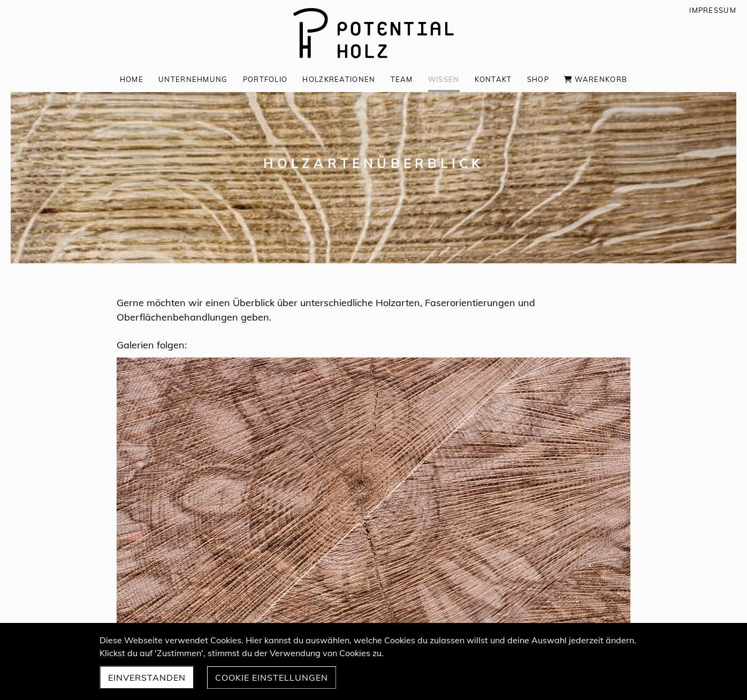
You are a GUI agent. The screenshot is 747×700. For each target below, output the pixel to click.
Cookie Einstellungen (272, 678)
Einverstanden (147, 678)
